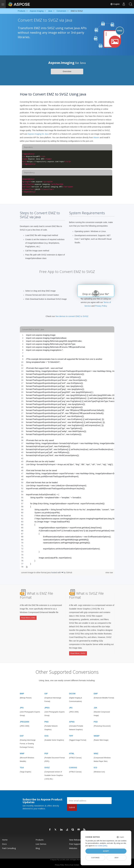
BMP (22, 693)
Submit (72, 807)
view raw (109, 573)
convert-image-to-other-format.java (36, 573)
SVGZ (47, 767)
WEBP (97, 735)
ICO (95, 767)
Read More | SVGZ (78, 653)
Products (40, 839)
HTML (72, 753)
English (115, 4)
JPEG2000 (25, 721)
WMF (22, 753)
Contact (77, 864)
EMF (96, 693)
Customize (95, 858)
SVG (47, 735)
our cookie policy (101, 846)
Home (5, 839)
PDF (46, 753)
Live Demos (41, 843)
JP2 (71, 707)
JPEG (47, 707)
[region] (67, 451)
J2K (96, 707)
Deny (117, 858)
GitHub (69, 573)
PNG (47, 721)
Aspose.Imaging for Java (38, 134)
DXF (22, 735)
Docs (4, 843)
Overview (67, 71)
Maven (96, 137)
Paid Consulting (9, 847)
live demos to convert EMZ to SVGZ (72, 316)
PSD (96, 721)
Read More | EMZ (28, 617)
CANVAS (73, 767)
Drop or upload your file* (96, 294)
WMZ (96, 753)
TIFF (71, 735)
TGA (22, 767)
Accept (106, 851)
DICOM (72, 693)
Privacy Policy (101, 306)
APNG (72, 721)
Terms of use (69, 864)
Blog (38, 847)
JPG (22, 707)
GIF (46, 693)
